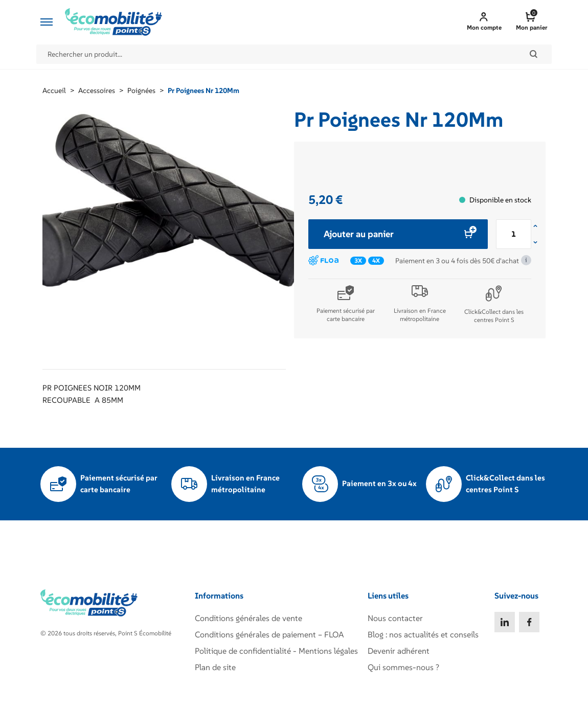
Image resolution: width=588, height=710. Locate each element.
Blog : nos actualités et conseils (423, 634)
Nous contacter (395, 618)
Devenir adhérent (399, 651)
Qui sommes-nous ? (403, 667)
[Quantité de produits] (514, 234)
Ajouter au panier (398, 234)
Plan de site (215, 667)
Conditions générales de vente (248, 618)
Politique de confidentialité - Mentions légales (276, 651)
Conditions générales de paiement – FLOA (269, 634)
